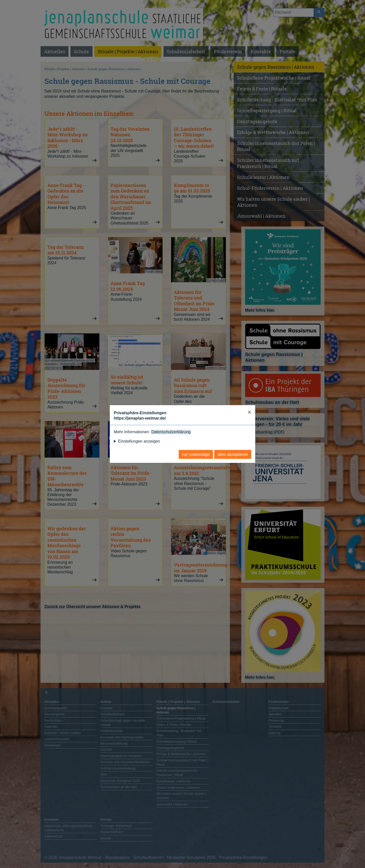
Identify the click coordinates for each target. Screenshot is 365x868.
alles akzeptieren (233, 454)
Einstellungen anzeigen (139, 441)
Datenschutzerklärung (171, 432)
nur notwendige (196, 454)
